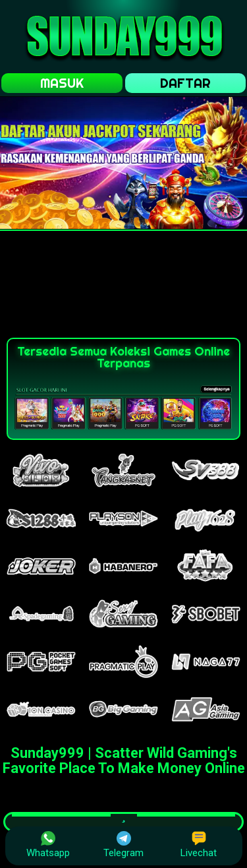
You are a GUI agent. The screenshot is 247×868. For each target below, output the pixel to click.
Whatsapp (48, 845)
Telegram (123, 845)
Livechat (199, 845)
